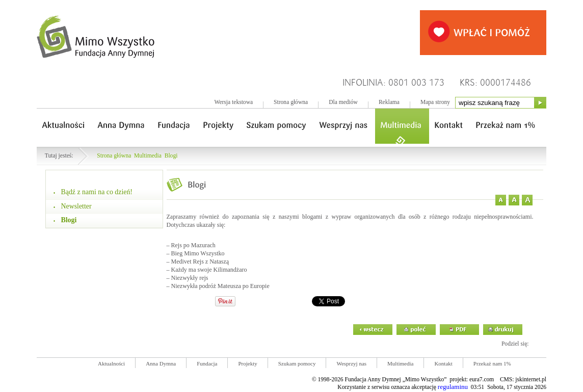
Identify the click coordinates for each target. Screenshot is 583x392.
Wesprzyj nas (351, 363)
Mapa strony (435, 102)
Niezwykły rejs (190, 278)
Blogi (171, 156)
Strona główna (291, 102)
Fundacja (207, 363)
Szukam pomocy (297, 363)
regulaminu (453, 387)
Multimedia (148, 156)
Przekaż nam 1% (492, 363)
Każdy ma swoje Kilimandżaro (209, 270)
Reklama (389, 102)
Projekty (247, 363)
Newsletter (76, 206)
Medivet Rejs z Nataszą (200, 262)
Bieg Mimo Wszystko (198, 253)
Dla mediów (343, 102)
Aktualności (111, 363)
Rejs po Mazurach (193, 245)
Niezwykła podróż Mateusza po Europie (220, 286)
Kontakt (443, 363)
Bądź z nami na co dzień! (97, 192)
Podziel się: (515, 344)
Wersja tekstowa (233, 102)
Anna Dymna (161, 363)
